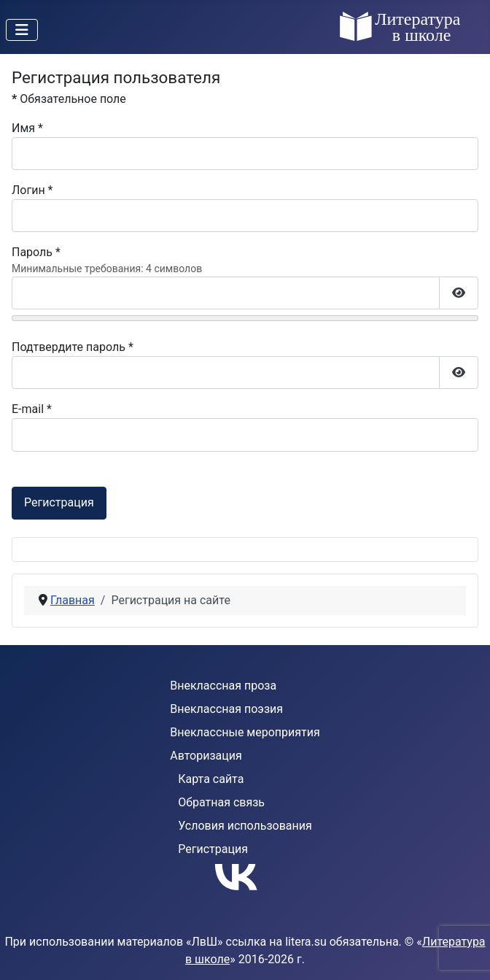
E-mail (32, 409)
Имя (27, 128)
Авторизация (206, 756)
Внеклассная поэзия (226, 709)
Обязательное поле (69, 99)
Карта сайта (211, 779)
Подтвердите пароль (73, 347)
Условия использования (245, 826)
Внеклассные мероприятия (245, 732)
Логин (32, 190)
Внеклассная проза (223, 686)
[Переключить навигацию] (22, 30)
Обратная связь (221, 802)
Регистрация (59, 502)
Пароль (36, 252)
